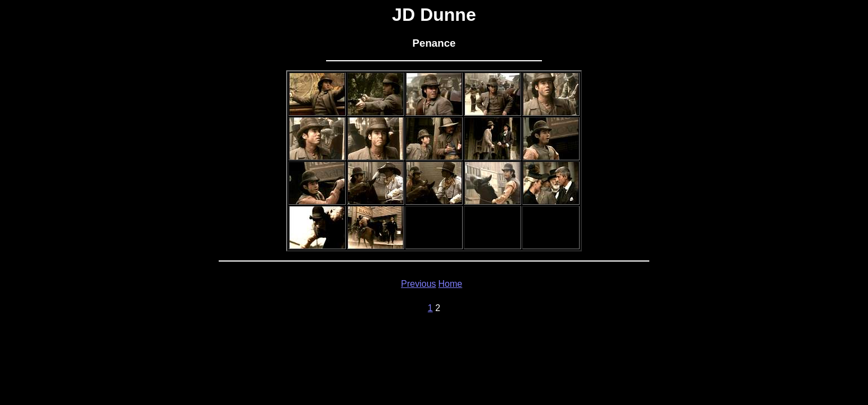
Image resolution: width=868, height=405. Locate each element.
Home (451, 284)
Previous (418, 284)
